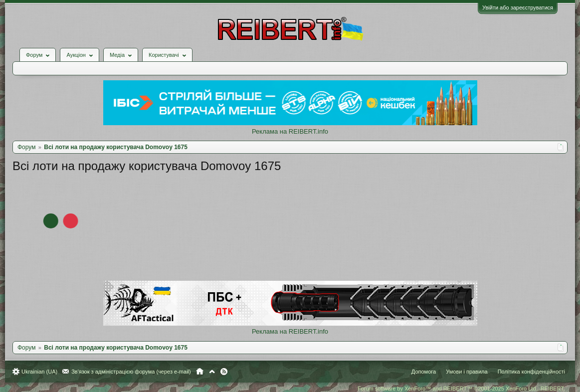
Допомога (424, 372)
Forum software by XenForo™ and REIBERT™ (461, 389)
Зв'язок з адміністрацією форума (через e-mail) (131, 372)
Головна (200, 372)
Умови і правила (467, 372)
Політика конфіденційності (531, 372)
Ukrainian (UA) (39, 372)
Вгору (212, 372)
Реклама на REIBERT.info (290, 131)
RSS (224, 372)
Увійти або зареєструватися (518, 7)
